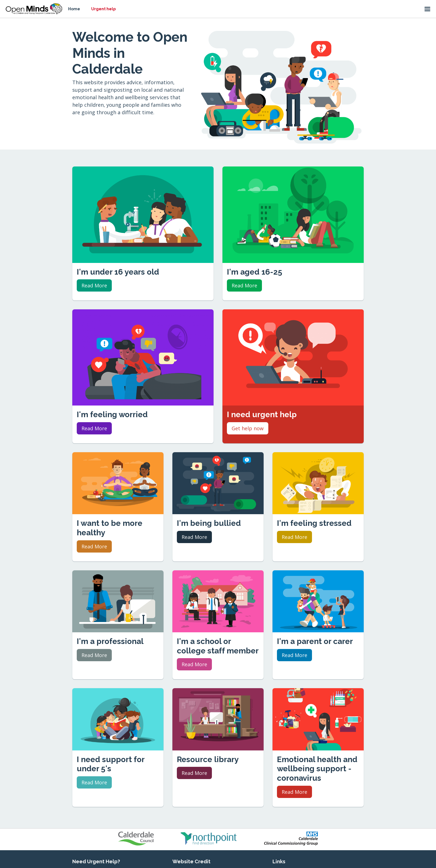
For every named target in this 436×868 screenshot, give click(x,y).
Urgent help (103, 9)
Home (74, 9)
